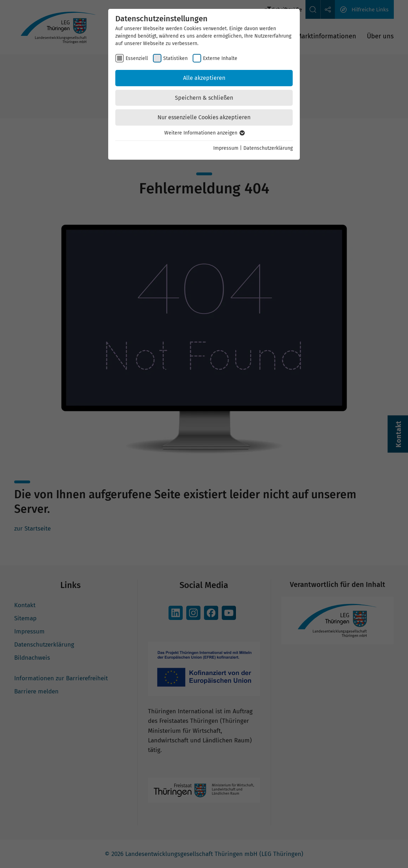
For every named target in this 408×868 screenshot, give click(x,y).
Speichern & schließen (204, 98)
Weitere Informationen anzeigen (204, 133)
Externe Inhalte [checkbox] (220, 58)
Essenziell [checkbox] (137, 58)
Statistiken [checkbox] (175, 58)
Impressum (226, 148)
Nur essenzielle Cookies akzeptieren (204, 117)
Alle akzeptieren (204, 78)
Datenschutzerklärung (268, 148)
